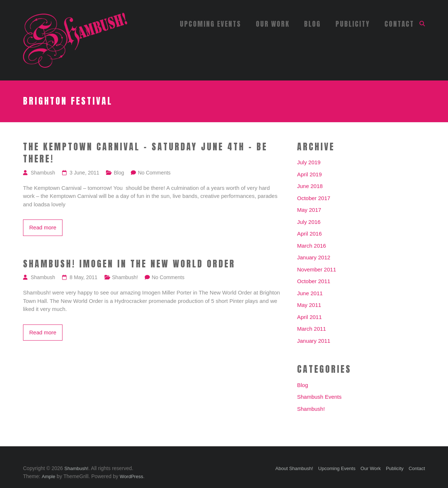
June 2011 (310, 293)
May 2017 (309, 210)
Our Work (273, 24)
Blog (312, 24)
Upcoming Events (210, 24)
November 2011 (317, 269)
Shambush (43, 173)
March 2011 (312, 329)
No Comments (154, 173)
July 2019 (309, 162)
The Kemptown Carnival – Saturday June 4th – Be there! (145, 153)
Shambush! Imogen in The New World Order (129, 264)
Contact (399, 24)
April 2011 (310, 317)
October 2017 (314, 198)
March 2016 (312, 246)
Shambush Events (319, 397)
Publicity (353, 24)
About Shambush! (294, 468)
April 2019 (310, 174)
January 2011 (314, 341)
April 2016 (310, 234)
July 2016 (309, 222)
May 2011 (309, 305)
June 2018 (310, 186)
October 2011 (314, 281)
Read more (43, 227)
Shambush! (125, 277)
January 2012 (314, 257)
